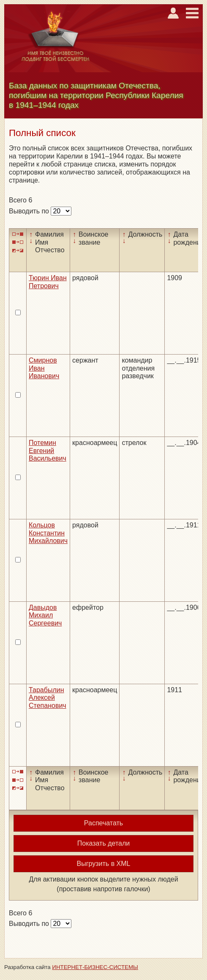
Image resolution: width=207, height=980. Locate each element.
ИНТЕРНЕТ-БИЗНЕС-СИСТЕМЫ (95, 967)
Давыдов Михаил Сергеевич (45, 615)
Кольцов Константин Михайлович (48, 533)
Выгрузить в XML (104, 864)
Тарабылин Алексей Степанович (48, 698)
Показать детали (103, 843)
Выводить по (30, 211)
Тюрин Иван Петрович (48, 282)
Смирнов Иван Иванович (44, 368)
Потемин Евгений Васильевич (48, 450)
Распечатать (103, 823)
